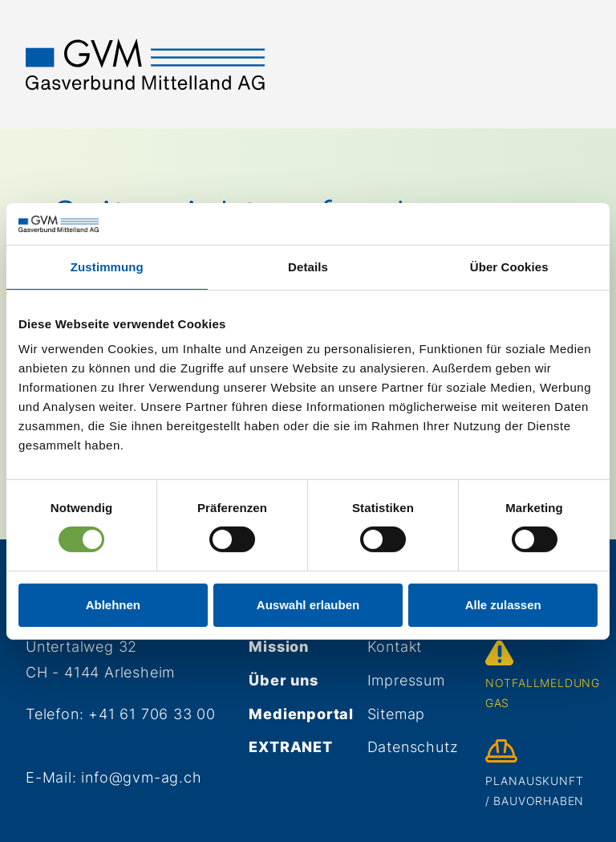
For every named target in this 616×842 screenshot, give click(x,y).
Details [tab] (308, 267)
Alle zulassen (503, 605)
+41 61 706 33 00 (152, 714)
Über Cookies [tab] (509, 267)
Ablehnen (113, 605)
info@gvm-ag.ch (141, 777)
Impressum (406, 680)
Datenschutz (413, 747)
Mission (279, 647)
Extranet (290, 747)
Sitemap (397, 714)
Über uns (283, 680)
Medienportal (301, 714)
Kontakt (395, 647)
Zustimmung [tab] (107, 267)
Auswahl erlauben (308, 605)
